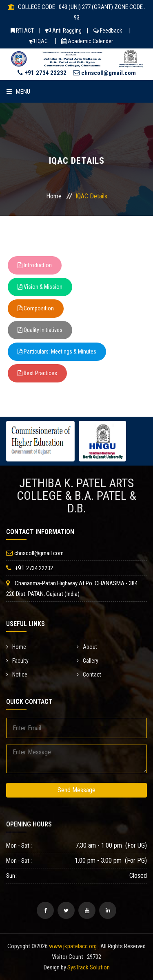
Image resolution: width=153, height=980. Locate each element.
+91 (42, 73)
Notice (17, 675)
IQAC (39, 41)
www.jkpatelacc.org (73, 946)
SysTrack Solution (89, 967)
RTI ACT (22, 31)
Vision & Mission (40, 287)
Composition (36, 308)
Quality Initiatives (40, 330)
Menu (18, 92)
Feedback (108, 31)
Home (54, 196)
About (87, 647)
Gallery (88, 661)
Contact (89, 675)
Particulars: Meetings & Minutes (57, 352)
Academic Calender (87, 41)
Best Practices (37, 373)
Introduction (35, 265)
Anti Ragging (63, 31)
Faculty (17, 661)
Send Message (76, 790)
